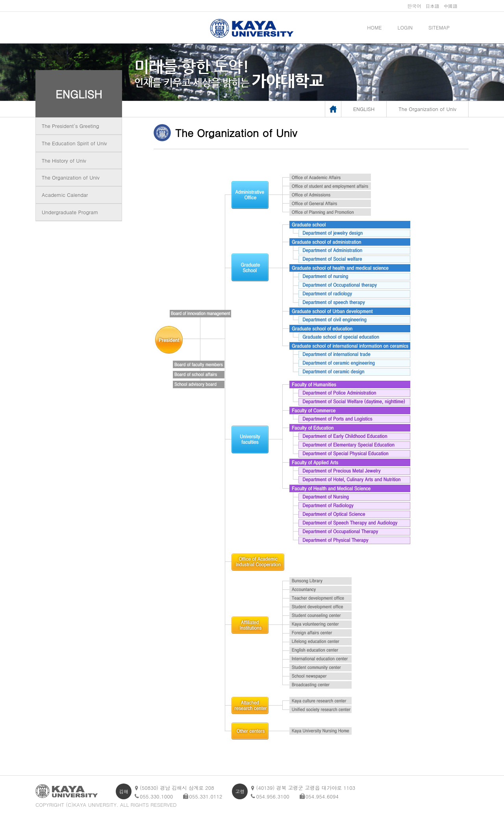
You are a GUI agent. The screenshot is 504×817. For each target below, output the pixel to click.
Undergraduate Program (70, 212)
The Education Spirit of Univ (74, 143)
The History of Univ (64, 160)
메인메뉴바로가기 (0, 0)
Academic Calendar (65, 195)
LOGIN (405, 27)
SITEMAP (439, 27)
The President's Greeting (70, 126)
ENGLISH (79, 94)
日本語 (432, 6)
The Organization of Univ (71, 177)
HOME (374, 27)
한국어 (414, 6)
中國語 (450, 6)
